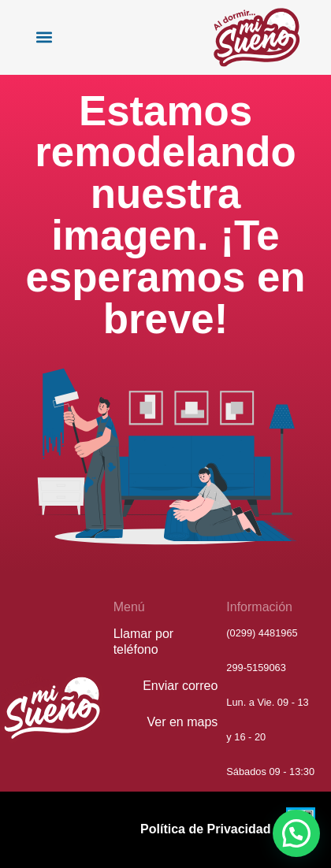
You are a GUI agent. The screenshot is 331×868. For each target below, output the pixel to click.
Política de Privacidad (205, 829)
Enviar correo (180, 686)
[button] (44, 37)
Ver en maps (183, 722)
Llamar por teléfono (143, 642)
